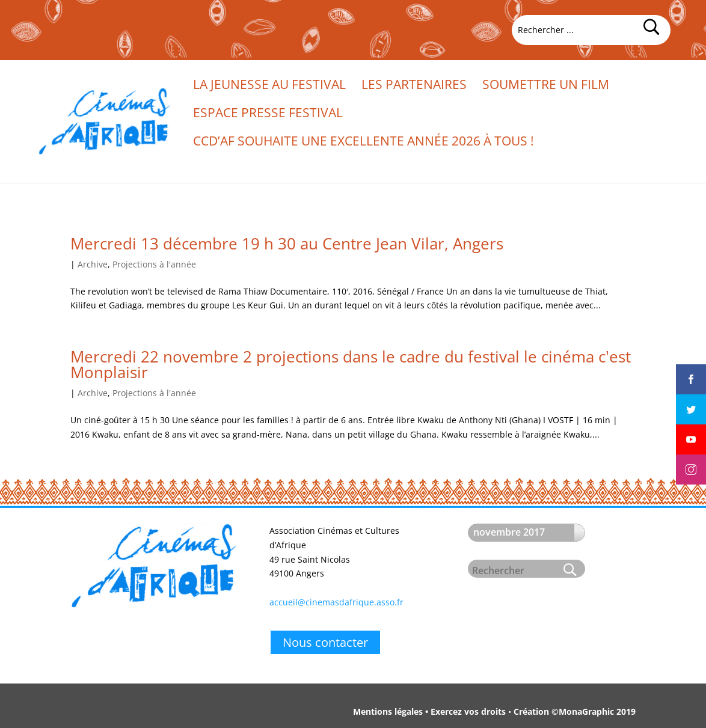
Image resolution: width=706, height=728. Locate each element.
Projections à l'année (154, 264)
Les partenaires (414, 86)
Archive (93, 264)
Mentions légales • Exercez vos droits (429, 711)
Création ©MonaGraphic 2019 (575, 711)
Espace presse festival (268, 115)
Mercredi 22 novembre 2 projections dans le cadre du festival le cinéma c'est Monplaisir (351, 364)
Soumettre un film (546, 86)
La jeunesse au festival (269, 86)
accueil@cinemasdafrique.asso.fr (336, 602)
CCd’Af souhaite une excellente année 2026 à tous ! (364, 143)
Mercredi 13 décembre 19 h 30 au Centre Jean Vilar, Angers (287, 243)
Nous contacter (325, 642)
